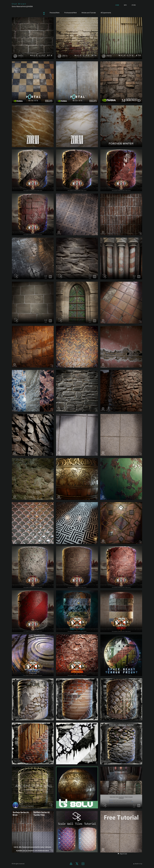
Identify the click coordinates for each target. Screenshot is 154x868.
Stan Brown (19, 4)
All (44, 13)
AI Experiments (106, 13)
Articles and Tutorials (89, 13)
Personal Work (55, 13)
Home (117, 5)
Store (134, 5)
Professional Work (71, 13)
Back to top (138, 864)
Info (125, 5)
